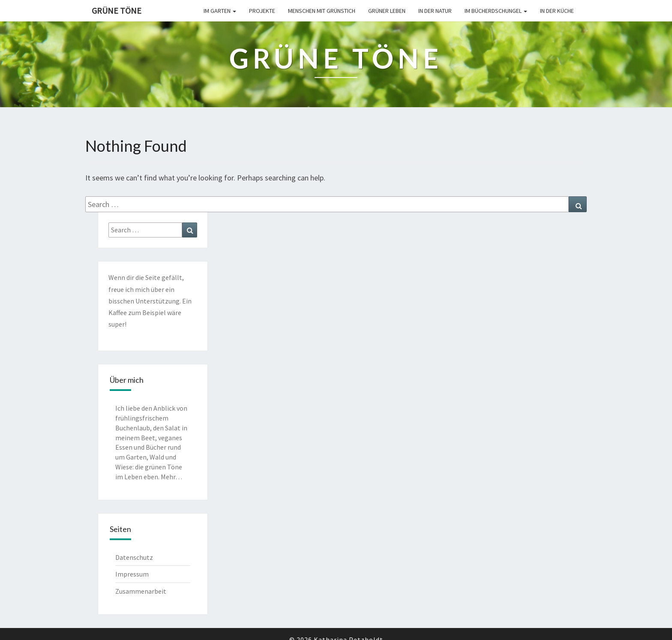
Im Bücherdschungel (496, 11)
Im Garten (220, 11)
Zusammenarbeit (141, 591)
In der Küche (557, 11)
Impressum (132, 574)
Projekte (262, 11)
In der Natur (435, 11)
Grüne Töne (117, 11)
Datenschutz (134, 557)
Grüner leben (387, 11)
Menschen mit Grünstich (322, 11)
